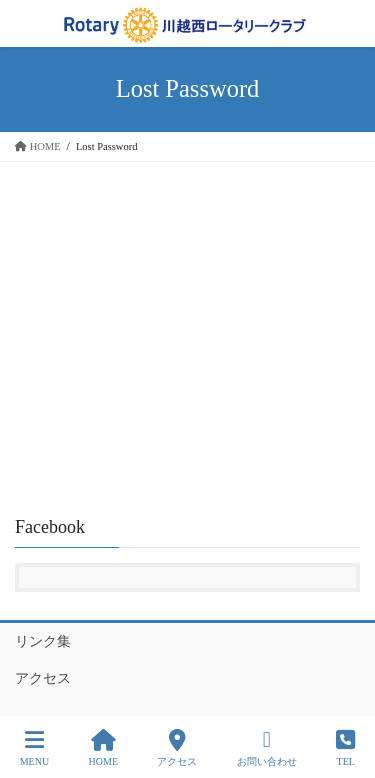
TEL (345, 748)
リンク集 (43, 641)
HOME (103, 748)
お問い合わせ (267, 748)
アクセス (43, 678)
